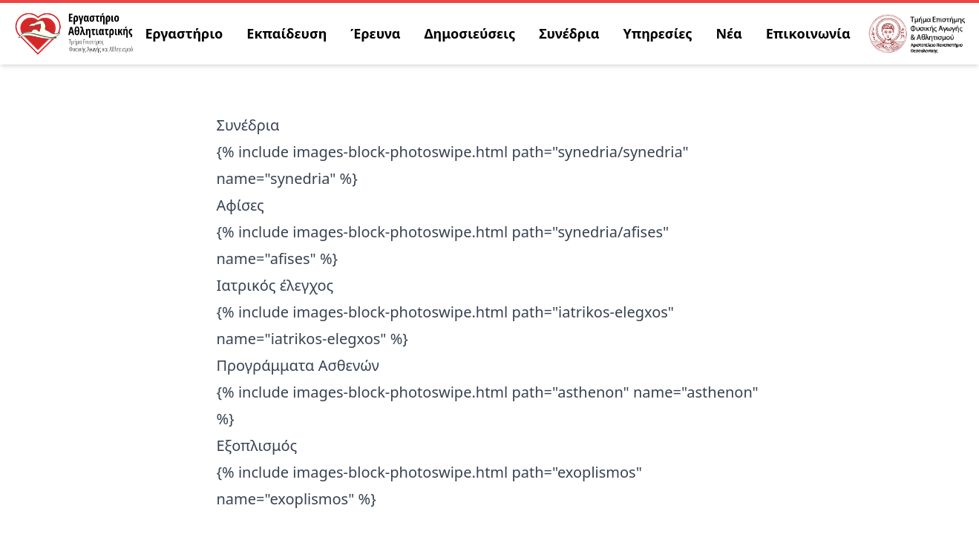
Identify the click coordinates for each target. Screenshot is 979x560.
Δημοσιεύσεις (470, 33)
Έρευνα (375, 33)
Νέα (729, 33)
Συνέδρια (569, 33)
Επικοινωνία (808, 33)
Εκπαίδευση (287, 33)
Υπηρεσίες (657, 33)
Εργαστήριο (184, 33)
